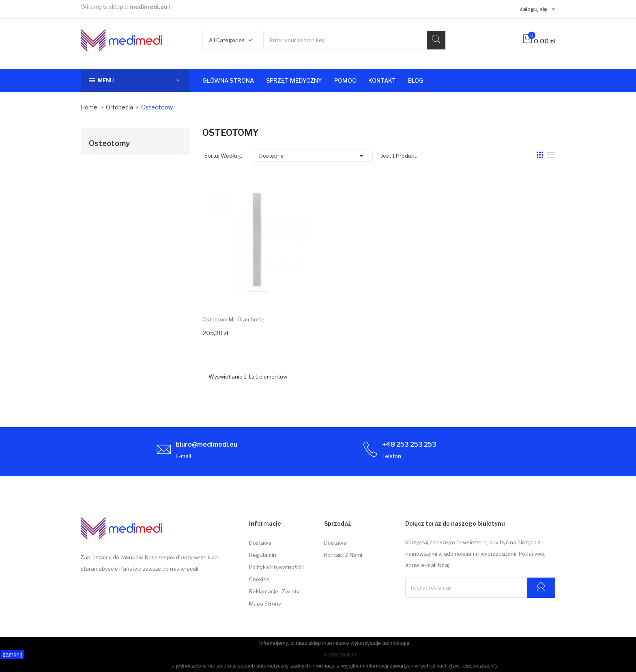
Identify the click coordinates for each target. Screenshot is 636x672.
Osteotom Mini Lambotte (233, 319)
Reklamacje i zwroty (274, 591)
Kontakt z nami (343, 555)
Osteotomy (109, 143)
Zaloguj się (533, 9)
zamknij (12, 655)
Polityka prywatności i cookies (276, 573)
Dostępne (313, 156)
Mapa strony (265, 604)
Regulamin (263, 555)
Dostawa (260, 543)
